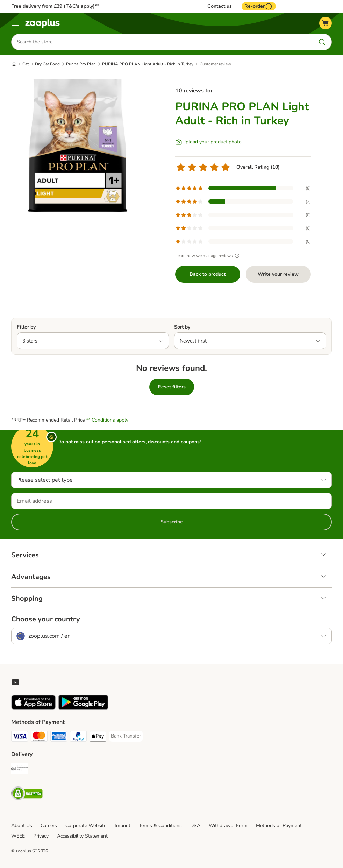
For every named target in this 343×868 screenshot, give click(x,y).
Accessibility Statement (82, 836)
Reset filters (172, 387)
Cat (26, 64)
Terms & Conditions (160, 825)
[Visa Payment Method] (20, 737)
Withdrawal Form (228, 825)
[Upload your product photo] (208, 142)
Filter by (26, 327)
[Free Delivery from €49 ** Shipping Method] (20, 770)
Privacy (41, 836)
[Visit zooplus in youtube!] (15, 682)
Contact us (220, 6)
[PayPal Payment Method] (78, 737)
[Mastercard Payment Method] (39, 737)
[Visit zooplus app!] (33, 708)
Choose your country (46, 619)
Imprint (123, 825)
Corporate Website (86, 825)
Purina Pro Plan (81, 64)
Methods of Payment (279, 825)
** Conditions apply (107, 420)
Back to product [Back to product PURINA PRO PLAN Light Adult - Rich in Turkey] (208, 274)
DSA (195, 825)
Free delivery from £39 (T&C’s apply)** (55, 6)
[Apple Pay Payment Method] (98, 737)
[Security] (27, 795)
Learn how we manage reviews (208, 256)
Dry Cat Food (47, 64)
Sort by (182, 327)
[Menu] (15, 23)
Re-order (259, 6)
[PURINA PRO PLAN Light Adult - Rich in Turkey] (78, 145)
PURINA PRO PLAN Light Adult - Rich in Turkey (148, 64)
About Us (22, 825)
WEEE (18, 836)
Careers (49, 825)
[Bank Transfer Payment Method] (126, 736)
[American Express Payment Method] (59, 737)
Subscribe (172, 522)
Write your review (278, 274)
